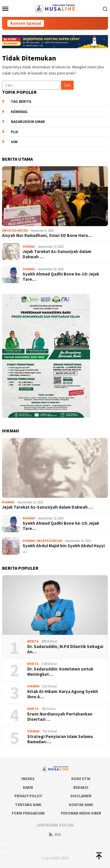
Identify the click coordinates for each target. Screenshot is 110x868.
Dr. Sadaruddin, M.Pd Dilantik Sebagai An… (65, 649)
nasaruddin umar (28, 122)
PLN (14, 132)
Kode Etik (81, 779)
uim (14, 142)
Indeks (28, 779)
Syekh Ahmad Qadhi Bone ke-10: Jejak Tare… (61, 277)
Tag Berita (21, 102)
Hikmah (29, 247)
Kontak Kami (81, 805)
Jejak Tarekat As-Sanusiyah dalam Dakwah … (57, 254)
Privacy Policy (28, 796)
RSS (54, 835)
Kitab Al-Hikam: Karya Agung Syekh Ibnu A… (63, 694)
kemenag (19, 112)
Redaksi (81, 788)
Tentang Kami (28, 805)
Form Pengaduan (28, 813)
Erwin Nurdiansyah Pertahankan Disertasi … (60, 717)
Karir (28, 788)
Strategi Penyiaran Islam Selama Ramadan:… (60, 739)
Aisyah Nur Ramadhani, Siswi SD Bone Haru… (47, 235)
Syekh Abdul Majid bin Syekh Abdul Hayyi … (64, 548)
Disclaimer (81, 796)
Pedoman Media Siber (81, 813)
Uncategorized (15, 231)
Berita (33, 641)
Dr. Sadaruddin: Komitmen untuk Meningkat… (60, 672)
